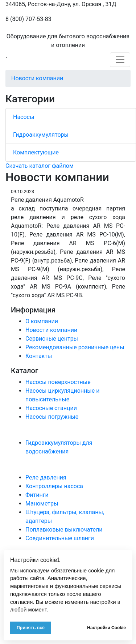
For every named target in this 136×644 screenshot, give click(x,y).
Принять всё (31, 628)
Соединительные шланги (60, 538)
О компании (42, 321)
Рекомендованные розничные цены (75, 347)
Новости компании (37, 78)
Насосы (24, 117)
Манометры (42, 504)
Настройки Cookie (106, 628)
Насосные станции (51, 408)
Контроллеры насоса (54, 486)
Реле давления (46, 477)
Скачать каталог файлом (40, 166)
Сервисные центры (52, 339)
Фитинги (37, 495)
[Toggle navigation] (120, 60)
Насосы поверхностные (58, 382)
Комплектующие (36, 152)
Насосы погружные (52, 417)
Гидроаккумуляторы (41, 135)
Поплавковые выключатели (64, 530)
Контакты (39, 356)
